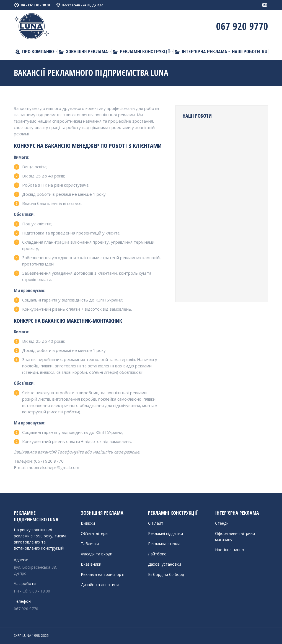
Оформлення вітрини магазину (235, 536)
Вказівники (91, 564)
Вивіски (88, 523)
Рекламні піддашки (165, 533)
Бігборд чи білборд (166, 574)
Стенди (222, 523)
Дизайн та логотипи (100, 585)
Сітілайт (156, 523)
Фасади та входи (97, 554)
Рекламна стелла (164, 544)
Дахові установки (165, 564)
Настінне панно (230, 550)
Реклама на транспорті (103, 574)
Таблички (90, 544)
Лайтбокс (157, 554)
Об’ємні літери (94, 533)
